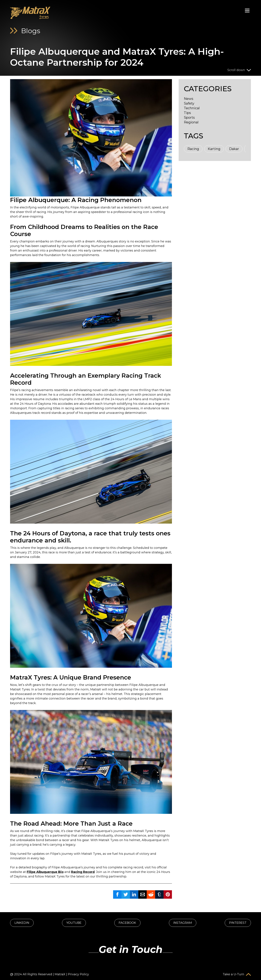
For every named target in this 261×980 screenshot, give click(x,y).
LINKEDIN (22, 923)
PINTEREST (238, 923)
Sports (189, 118)
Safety (189, 103)
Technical (192, 108)
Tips (187, 113)
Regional (191, 122)
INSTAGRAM (183, 923)
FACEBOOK (127, 923)
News (189, 99)
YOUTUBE (74, 923)
